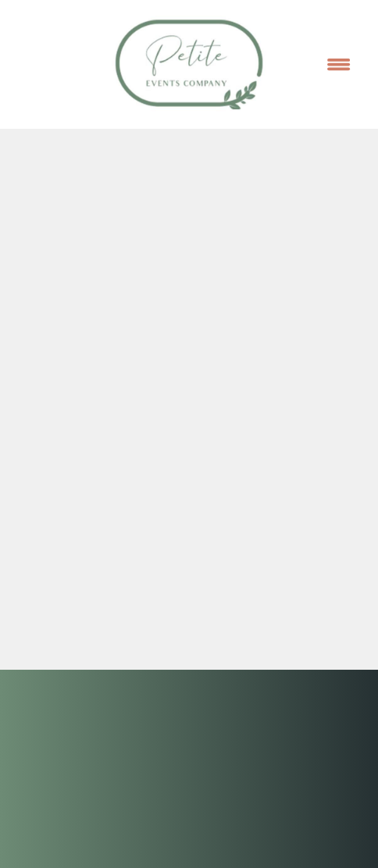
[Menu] (339, 64)
